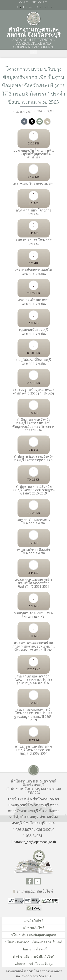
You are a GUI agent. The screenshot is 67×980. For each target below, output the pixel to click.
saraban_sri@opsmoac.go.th (35, 842)
